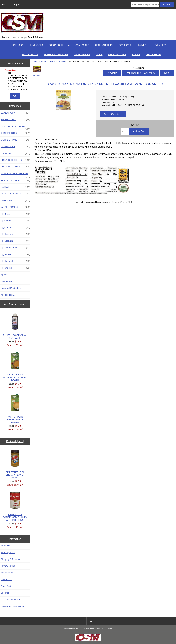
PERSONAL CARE (117, 55)
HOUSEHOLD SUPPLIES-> (15, 174)
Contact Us (6, 579)
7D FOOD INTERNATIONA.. (15, 76)
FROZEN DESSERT (161, 45)
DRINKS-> (15, 153)
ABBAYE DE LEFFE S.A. (15, 84)
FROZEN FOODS (30, 55)
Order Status (7, 586)
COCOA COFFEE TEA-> (15, 127)
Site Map (5, 593)
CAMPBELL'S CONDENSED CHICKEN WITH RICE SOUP (15, 507)
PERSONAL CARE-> (15, 194)
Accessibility (7, 573)
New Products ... (9, 281)
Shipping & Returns (10, 559)
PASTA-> (15, 187)
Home (5, 5)
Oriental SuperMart (86, 628)
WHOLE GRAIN (48, 62)
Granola (61, 62)
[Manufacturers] (15, 80)
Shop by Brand (8, 553)
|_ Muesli (15, 254)
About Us (5, 546)
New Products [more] (15, 304)
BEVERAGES (36, 45)
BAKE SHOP (18, 45)
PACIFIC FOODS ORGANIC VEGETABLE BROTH (15, 367)
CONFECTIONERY (104, 45)
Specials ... (6, 275)
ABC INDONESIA (15, 87)
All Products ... (8, 295)
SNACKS (136, 55)
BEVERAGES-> (15, 120)
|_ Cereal (15, 221)
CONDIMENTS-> (15, 133)
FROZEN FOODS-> (15, 167)
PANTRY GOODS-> (15, 180)
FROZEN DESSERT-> (15, 160)
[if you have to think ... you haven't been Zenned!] (88, 640)
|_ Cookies (15, 227)
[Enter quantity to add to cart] (125, 131)
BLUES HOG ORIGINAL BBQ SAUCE (15, 326)
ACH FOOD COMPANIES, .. (15, 90)
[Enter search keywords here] (145, 4)
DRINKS (142, 45)
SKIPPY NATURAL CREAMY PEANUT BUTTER (15, 464)
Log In (16, 5)
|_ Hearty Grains (15, 248)
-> (15, 207)
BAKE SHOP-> (15, 113)
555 (15, 73)
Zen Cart (108, 628)
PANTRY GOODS (82, 55)
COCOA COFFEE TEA (59, 45)
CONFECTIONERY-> (15, 140)
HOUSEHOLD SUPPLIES (56, 55)
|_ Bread (15, 214)
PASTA (99, 55)
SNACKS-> (15, 200)
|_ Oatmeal (15, 261)
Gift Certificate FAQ (10, 600)
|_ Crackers (15, 234)
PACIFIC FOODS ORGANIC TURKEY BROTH (15, 409)
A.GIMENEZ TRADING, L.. (15, 78)
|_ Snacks (15, 268)
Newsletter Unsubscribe (12, 606)
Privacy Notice (8, 566)
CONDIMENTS (82, 45)
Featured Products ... (11, 288)
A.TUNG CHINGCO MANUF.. (15, 81)
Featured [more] (15, 441)
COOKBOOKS (126, 45)
